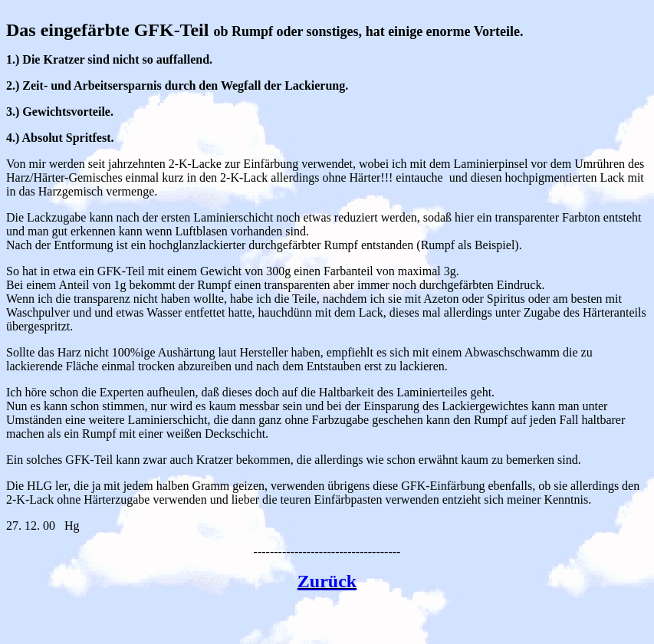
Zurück (327, 581)
